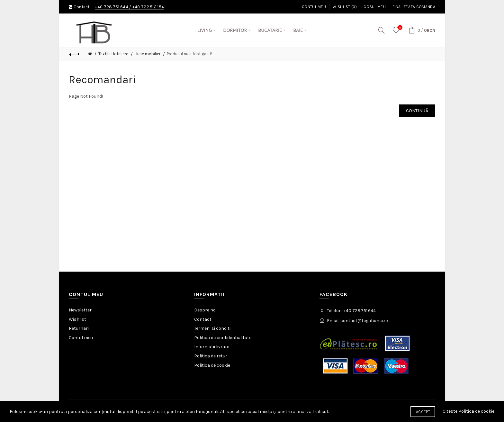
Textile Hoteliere (113, 54)
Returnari (79, 328)
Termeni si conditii (213, 328)
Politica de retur (211, 356)
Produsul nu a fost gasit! (189, 54)
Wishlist (77, 319)
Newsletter (80, 310)
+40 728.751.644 (112, 7)
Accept (423, 412)
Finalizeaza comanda (414, 7)
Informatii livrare (212, 347)
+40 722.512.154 (148, 7)
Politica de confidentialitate (223, 338)
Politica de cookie (212, 365)
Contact (203, 319)
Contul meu (314, 7)
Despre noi (205, 310)
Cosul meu (375, 7)
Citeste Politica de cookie (468, 411)
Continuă (417, 111)
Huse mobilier (148, 54)
